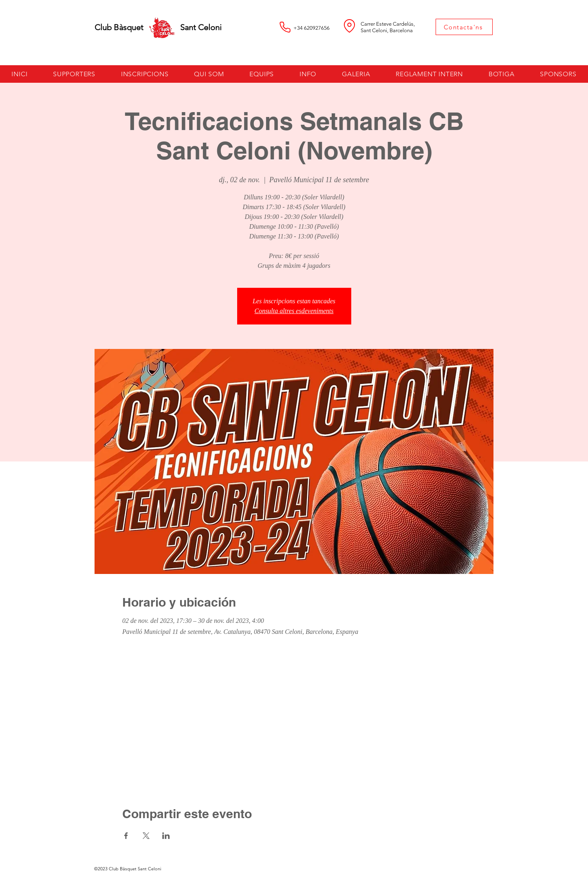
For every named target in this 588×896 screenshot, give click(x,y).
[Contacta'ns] (464, 27)
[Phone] (285, 27)
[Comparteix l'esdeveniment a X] (146, 836)
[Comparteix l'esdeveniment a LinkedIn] (166, 836)
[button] (144, 74)
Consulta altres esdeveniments (294, 311)
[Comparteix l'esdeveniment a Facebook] (126, 836)
